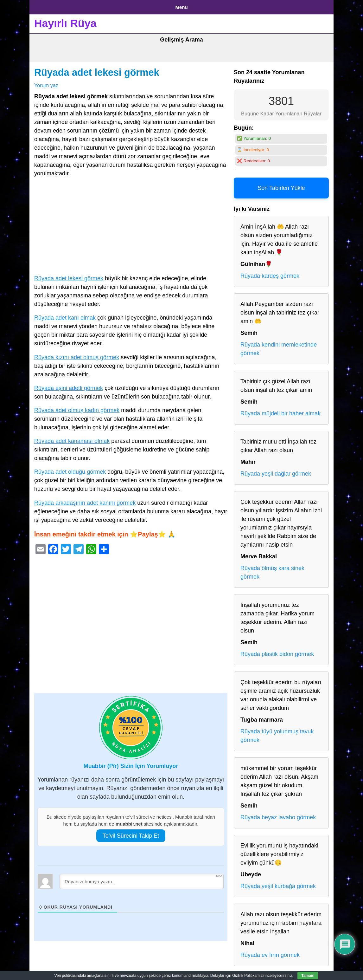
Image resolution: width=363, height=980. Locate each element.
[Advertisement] (131, 225)
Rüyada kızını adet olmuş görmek (77, 355)
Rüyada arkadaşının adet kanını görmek (85, 500)
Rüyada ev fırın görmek (270, 953)
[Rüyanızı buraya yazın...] (142, 879)
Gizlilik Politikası (84, 6)
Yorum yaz (46, 83)
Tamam (308, 976)
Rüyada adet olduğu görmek (70, 470)
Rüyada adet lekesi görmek (97, 70)
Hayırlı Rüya (65, 21)
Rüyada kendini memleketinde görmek (279, 347)
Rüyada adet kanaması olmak (72, 439)
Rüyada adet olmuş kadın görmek (77, 408)
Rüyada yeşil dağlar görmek (276, 471)
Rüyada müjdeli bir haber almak (280, 411)
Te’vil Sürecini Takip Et (131, 833)
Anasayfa (45, 6)
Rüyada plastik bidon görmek (277, 652)
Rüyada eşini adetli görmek (69, 386)
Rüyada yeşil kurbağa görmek (278, 884)
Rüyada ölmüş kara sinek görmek (272, 570)
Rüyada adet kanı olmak (65, 315)
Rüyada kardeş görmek (270, 274)
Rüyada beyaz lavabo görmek (278, 815)
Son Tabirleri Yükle (281, 186)
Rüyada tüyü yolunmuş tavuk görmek (277, 733)
